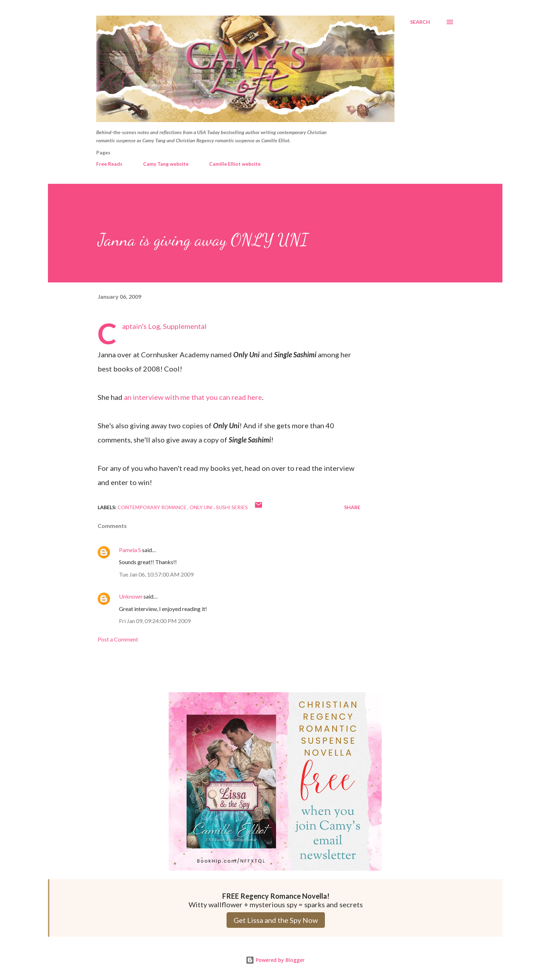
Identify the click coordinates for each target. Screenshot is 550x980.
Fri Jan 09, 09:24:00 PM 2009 (155, 621)
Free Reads (109, 164)
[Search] (420, 22)
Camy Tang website (166, 164)
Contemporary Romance (153, 507)
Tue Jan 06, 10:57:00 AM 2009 (156, 574)
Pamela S (130, 550)
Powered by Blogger (275, 960)
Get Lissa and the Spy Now (276, 920)
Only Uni (202, 507)
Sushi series (232, 507)
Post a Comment (118, 639)
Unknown (131, 596)
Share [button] (352, 507)
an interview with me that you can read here (193, 397)
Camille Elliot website (235, 164)
